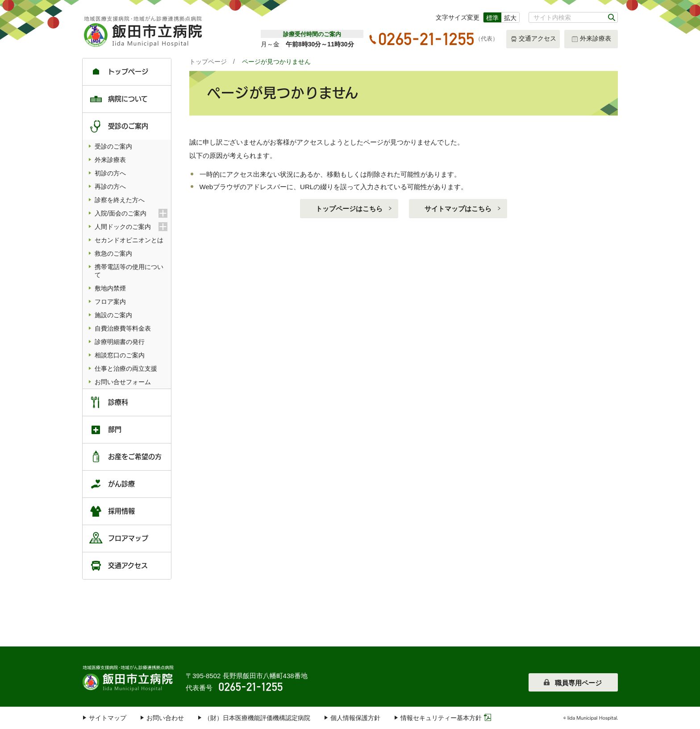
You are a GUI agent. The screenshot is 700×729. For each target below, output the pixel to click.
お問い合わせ (165, 718)
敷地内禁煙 (110, 288)
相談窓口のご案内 (120, 355)
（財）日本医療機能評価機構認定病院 (257, 718)
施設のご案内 (113, 315)
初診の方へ (110, 173)
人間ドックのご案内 (131, 227)
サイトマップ (108, 718)
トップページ (208, 62)
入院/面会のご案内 (131, 213)
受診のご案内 (113, 146)
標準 (492, 18)
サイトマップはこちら (458, 209)
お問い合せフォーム (123, 382)
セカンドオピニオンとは (129, 240)
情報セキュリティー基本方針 (441, 718)
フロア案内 (110, 302)
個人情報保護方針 (355, 718)
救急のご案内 (113, 253)
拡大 (510, 18)
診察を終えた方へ (120, 200)
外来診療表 (591, 39)
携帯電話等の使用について (129, 271)
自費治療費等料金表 (123, 328)
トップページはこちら (349, 209)
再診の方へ (110, 186)
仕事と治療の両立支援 (126, 369)
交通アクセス (533, 39)
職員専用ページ (578, 683)
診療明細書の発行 (120, 342)
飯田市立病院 (129, 677)
